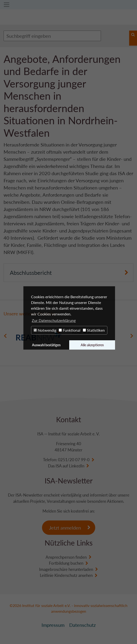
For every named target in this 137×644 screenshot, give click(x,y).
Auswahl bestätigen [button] (46, 345)
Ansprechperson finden (66, 557)
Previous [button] (5, 336)
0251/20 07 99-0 (74, 460)
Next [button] (132, 336)
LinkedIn (77, 466)
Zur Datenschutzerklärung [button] (54, 320)
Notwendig (45, 330)
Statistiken (94, 330)
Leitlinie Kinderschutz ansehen (66, 575)
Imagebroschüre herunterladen (66, 569)
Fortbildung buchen (66, 563)
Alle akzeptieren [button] (92, 345)
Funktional (70, 330)
